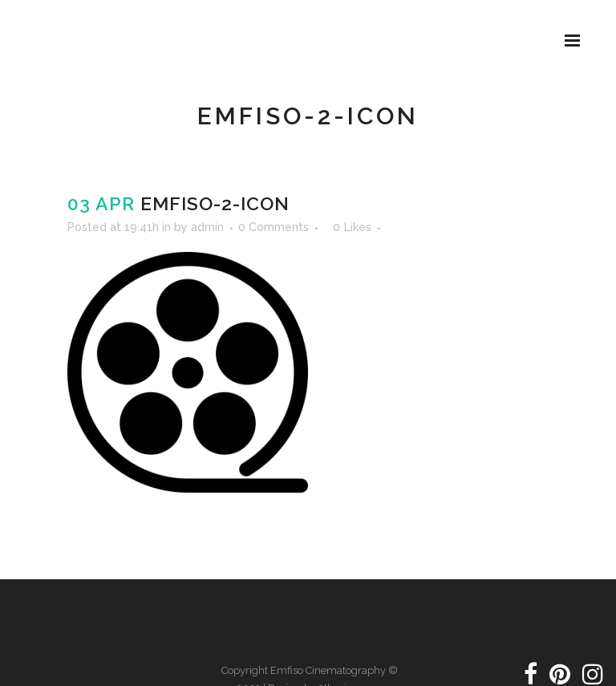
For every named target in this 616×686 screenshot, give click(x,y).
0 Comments (274, 227)
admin (207, 227)
